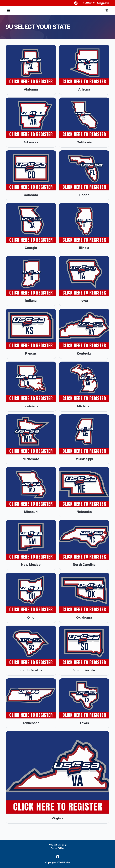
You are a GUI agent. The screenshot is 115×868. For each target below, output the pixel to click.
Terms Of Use (58, 848)
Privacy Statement (57, 845)
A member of (96, 3)
